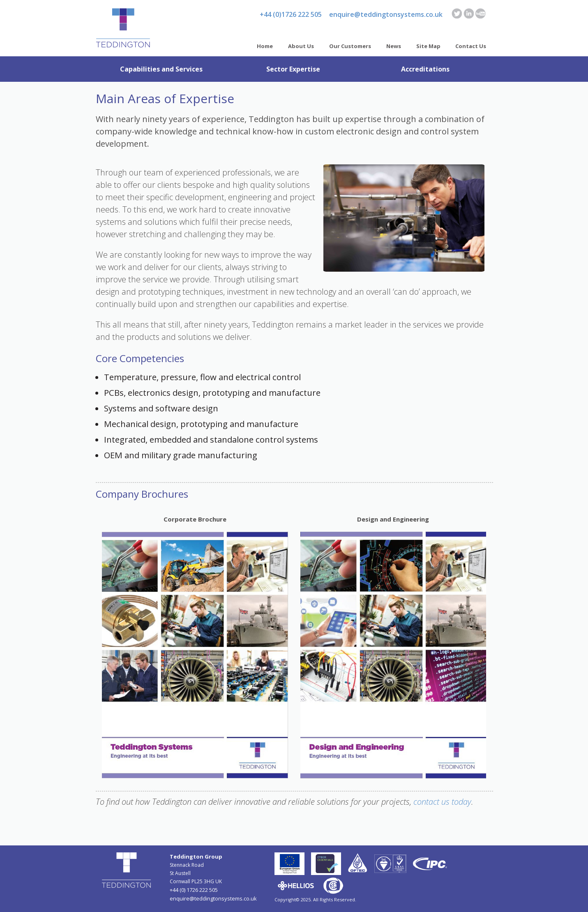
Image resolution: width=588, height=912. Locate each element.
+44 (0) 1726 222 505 (194, 890)
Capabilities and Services (161, 69)
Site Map (428, 46)
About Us (301, 46)
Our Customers (350, 46)
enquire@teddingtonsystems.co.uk (386, 14)
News (394, 46)
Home (265, 46)
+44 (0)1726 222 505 (291, 14)
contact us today (442, 802)
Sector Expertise (293, 69)
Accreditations (425, 69)
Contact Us (471, 46)
